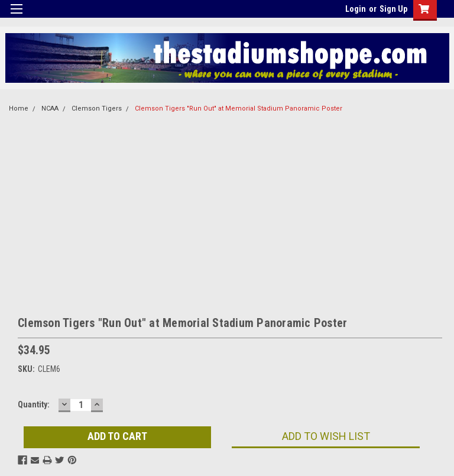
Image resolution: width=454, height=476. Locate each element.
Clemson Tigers (97, 109)
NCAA (50, 109)
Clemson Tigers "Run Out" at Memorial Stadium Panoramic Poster (239, 109)
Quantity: (34, 404)
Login (356, 9)
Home (19, 109)
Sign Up (393, 9)
